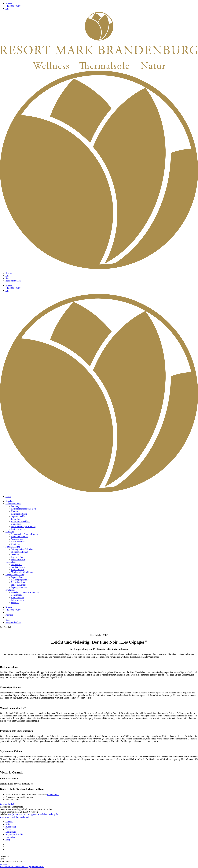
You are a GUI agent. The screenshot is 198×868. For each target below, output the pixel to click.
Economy (15, 506)
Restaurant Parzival (20, 537)
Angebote (10, 501)
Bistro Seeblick (18, 542)
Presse (8, 829)
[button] (22, 867)
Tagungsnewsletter (19, 587)
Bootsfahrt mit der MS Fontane (25, 592)
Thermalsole (16, 565)
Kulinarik (10, 532)
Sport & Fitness (18, 567)
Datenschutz (11, 832)
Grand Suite (16, 524)
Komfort (15, 511)
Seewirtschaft (17, 539)
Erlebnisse (10, 590)
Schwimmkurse (18, 559)
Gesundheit (11, 562)
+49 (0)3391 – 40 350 (17, 814)
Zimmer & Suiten (13, 504)
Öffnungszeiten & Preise (22, 549)
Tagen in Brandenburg (15, 575)
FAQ (8, 839)
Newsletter (10, 837)
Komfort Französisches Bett (23, 509)
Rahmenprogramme (20, 580)
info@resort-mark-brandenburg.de (43, 814)
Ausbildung (11, 827)
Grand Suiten (53, 794)
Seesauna (15, 554)
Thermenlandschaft (20, 552)
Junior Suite (16, 519)
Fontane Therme (13, 547)
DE (7, 8)
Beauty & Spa (17, 557)
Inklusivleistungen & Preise (23, 527)
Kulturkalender (18, 597)
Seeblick (15, 603)
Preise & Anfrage (19, 585)
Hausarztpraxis (18, 570)
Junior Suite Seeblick (20, 521)
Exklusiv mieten (18, 582)
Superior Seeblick (19, 516)
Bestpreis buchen (13, 281)
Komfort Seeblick (19, 514)
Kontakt (9, 3)
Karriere (9, 273)
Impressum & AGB (14, 834)
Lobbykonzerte (18, 600)
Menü (8, 496)
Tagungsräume (17, 577)
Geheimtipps (17, 595)
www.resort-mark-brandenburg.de (15, 817)
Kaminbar (15, 544)
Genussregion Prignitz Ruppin (24, 534)
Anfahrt (9, 824)
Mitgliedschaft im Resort (22, 572)
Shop (8, 278)
